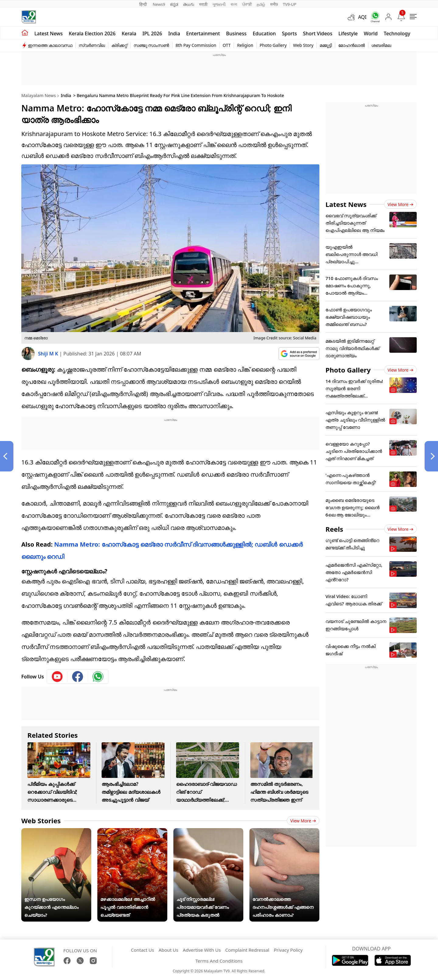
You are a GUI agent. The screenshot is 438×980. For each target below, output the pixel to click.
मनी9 (274, 4)
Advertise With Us (202, 950)
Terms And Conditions (219, 961)
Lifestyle (348, 33)
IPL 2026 (152, 33)
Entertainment (203, 33)
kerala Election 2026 (92, 33)
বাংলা (234, 4)
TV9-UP (290, 4)
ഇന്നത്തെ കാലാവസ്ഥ (50, 45)
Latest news (49, 33)
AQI (362, 17)
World (371, 33)
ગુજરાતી (219, 4)
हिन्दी (144, 4)
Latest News (346, 204)
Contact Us (142, 950)
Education (264, 33)
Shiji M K (49, 354)
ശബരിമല (381, 45)
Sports (289, 33)
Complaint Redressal (247, 950)
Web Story (303, 45)
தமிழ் (261, 4)
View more (303, 821)
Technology (397, 33)
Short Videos (318, 33)
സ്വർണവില (92, 45)
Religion (245, 45)
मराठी (203, 4)
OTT (227, 45)
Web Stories (41, 821)
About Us (168, 950)
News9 (159, 4)
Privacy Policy (288, 950)
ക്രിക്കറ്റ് (119, 45)
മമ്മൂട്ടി (326, 45)
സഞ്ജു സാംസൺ (151, 45)
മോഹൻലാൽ (352, 45)
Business (236, 33)
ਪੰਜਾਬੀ (247, 4)
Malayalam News (38, 95)
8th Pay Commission (196, 45)
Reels (334, 529)
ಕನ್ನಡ (174, 4)
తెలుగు (189, 4)
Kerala (129, 33)
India (174, 33)
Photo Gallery (273, 45)
